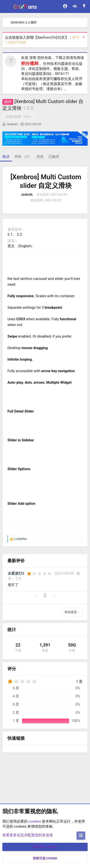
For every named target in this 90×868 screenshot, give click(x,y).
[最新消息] (84, 7)
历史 (40, 157)
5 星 (16, 688)
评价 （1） (23, 157)
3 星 (16, 704)
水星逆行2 (16, 573)
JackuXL (12, 124)
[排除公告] (83, 38)
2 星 (16, 713)
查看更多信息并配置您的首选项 (28, 835)
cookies (35, 821)
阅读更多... (72, 612)
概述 (6, 157)
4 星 (16, 696)
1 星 (16, 721)
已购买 (54, 157)
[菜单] (7, 6)
